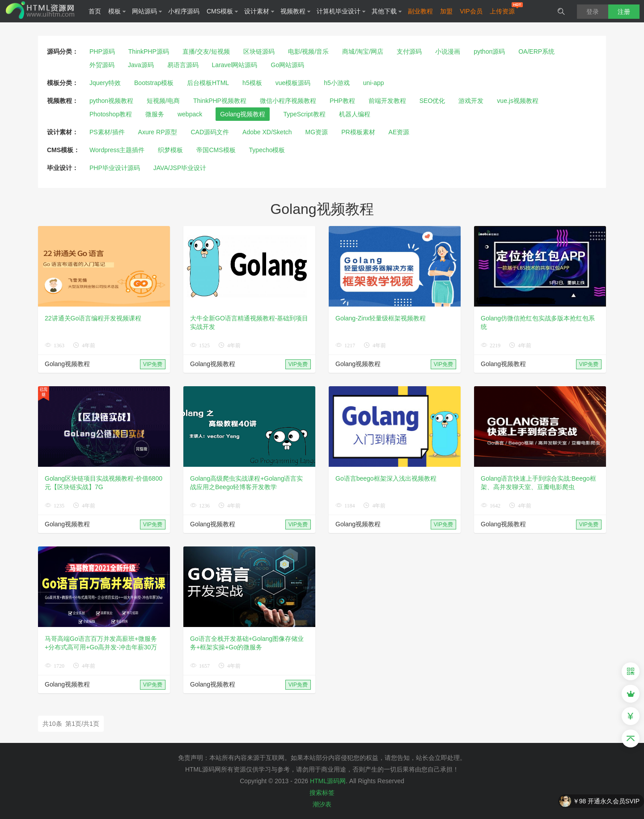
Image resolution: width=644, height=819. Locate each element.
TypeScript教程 (304, 114)
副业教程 (420, 11)
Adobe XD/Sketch (267, 132)
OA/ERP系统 (536, 51)
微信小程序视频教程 (288, 101)
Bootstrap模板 (154, 83)
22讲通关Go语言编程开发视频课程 (93, 318)
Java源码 (141, 65)
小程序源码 (184, 11)
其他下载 (387, 11)
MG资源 (317, 132)
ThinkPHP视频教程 (220, 101)
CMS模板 (222, 11)
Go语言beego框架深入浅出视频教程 (386, 478)
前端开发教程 (387, 101)
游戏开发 (471, 101)
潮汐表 (322, 804)
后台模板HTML (208, 83)
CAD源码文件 (210, 132)
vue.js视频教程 (518, 101)
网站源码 (147, 11)
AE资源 (399, 132)
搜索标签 (322, 793)
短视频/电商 (163, 101)
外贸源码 (102, 65)
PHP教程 (342, 101)
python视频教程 (111, 101)
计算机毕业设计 (341, 11)
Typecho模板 (267, 150)
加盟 (446, 11)
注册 (624, 12)
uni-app (374, 83)
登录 (593, 12)
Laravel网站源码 (235, 65)
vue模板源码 (293, 83)
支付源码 (409, 51)
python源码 (489, 51)
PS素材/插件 (107, 132)
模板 (117, 11)
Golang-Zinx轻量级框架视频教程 (381, 318)
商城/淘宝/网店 (363, 51)
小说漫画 (448, 51)
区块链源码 (259, 51)
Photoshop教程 (111, 114)
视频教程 (296, 11)
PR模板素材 (358, 132)
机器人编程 (355, 114)
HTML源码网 (328, 781)
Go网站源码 (288, 65)
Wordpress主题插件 (117, 150)
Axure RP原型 (158, 132)
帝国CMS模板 (216, 150)
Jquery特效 (105, 83)
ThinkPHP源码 (149, 51)
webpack (190, 114)
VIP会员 (471, 11)
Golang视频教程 (243, 114)
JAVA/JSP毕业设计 (180, 168)
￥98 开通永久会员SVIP (606, 802)
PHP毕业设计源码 (115, 168)
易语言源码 (183, 65)
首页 (95, 11)
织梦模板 (170, 150)
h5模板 (252, 83)
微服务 (155, 114)
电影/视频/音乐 (309, 51)
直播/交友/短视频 (206, 51)
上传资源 (502, 11)
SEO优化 (432, 101)
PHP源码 (102, 51)
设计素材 (259, 11)
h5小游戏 (337, 83)
